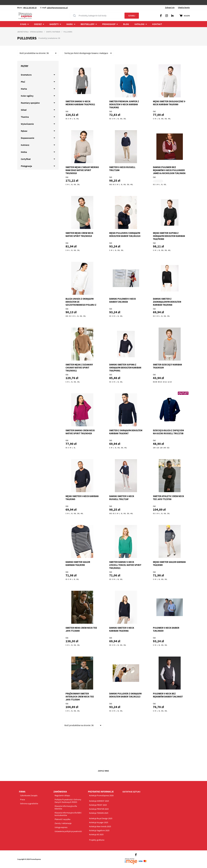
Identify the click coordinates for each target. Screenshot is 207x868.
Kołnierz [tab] (25, 145)
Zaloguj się (170, 7)
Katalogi (140, 24)
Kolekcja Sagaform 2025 (99, 830)
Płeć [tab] (23, 82)
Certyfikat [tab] (26, 159)
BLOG (126, 24)
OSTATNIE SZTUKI (131, 792)
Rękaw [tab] (24, 131)
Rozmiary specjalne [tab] (30, 103)
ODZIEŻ (38, 24)
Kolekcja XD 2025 (96, 834)
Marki (70, 24)
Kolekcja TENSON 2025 (99, 813)
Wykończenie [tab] (27, 124)
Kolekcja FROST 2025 (98, 805)
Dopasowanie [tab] (28, 138)
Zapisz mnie (103, 771)
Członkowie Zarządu (29, 795)
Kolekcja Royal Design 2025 (101, 818)
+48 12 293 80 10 (30, 8)
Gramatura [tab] (26, 75)
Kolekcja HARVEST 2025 (99, 801)
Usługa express (61, 827)
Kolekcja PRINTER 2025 (99, 809)
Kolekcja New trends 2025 (100, 826)
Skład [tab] (24, 110)
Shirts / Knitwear (53, 32)
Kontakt (157, 24)
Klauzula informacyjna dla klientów (66, 807)
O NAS (23, 24)
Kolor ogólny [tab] (27, 96)
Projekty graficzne (97, 840)
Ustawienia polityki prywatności (68, 831)
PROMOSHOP (109, 24)
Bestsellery (88, 24)
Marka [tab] (24, 89)
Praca (22, 799)
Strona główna (36, 32)
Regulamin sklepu (62, 795)
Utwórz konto (184, 7)
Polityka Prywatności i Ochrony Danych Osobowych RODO (68, 801)
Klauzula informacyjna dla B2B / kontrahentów (68, 814)
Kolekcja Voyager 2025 (99, 822)
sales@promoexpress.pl (57, 8)
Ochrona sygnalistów (29, 803)
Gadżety (54, 24)
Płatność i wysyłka (62, 819)
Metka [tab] (24, 152)
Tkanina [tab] (25, 117)
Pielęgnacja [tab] (26, 166)
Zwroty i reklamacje (63, 823)
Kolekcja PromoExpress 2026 (101, 795)
